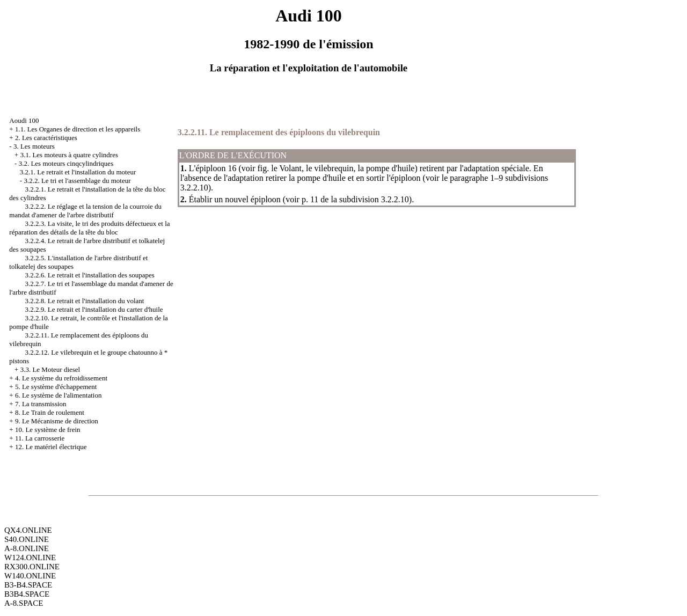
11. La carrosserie (40, 438)
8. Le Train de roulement (50, 412)
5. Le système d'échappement (56, 387)
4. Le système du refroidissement (61, 378)
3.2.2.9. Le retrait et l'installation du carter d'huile (94, 309)
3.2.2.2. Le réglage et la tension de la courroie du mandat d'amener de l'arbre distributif (85, 211)
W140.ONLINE (30, 576)
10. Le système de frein (48, 430)
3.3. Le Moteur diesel (50, 369)
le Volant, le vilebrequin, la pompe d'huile (343, 168)
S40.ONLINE (27, 539)
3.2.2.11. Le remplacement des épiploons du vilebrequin (279, 132)
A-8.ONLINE (27, 548)
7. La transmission (41, 404)
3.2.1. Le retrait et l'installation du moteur (78, 172)
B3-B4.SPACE (28, 585)
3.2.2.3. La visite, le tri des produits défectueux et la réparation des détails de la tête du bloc (89, 228)
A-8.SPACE (24, 603)
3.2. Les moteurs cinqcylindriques (66, 163)
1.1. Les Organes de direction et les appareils (78, 129)
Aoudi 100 (24, 120)
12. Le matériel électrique (51, 447)
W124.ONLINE (30, 558)
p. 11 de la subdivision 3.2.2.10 (355, 199)
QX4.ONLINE (28, 530)
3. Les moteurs (34, 146)
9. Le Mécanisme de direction (57, 421)
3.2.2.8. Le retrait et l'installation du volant (85, 301)
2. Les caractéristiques (46, 138)
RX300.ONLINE (32, 567)
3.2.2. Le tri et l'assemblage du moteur (77, 181)
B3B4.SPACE (27, 594)
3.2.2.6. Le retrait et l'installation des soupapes (90, 275)
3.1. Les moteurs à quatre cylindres (69, 155)
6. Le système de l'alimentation (59, 395)
